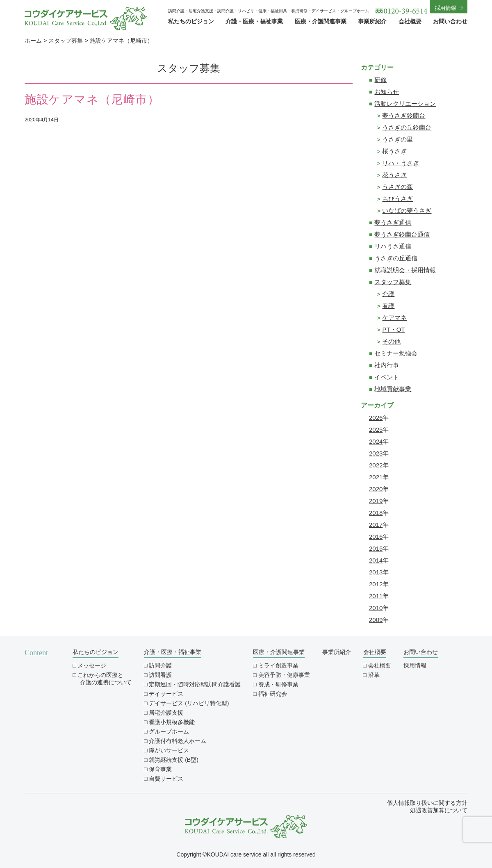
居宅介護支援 (166, 713)
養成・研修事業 (278, 684)
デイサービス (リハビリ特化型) (189, 703)
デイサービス (166, 694)
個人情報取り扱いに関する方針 (427, 803)
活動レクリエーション (405, 104)
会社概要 (410, 21)
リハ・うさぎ (401, 163)
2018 (376, 513)
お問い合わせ (450, 21)
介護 (388, 294)
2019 (376, 501)
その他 (391, 341)
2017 (376, 525)
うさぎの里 (397, 139)
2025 (376, 429)
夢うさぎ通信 (393, 222)
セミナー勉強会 (396, 353)
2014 (376, 560)
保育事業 (160, 769)
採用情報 (415, 665)
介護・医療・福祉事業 (254, 21)
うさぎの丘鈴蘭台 (407, 127)
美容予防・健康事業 (284, 675)
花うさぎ (394, 175)
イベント (387, 377)
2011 (376, 596)
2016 (376, 537)
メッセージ (92, 665)
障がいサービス (169, 750)
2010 (376, 608)
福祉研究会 (273, 694)
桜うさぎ (394, 151)
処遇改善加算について (439, 810)
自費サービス (166, 779)
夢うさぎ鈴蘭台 (404, 115)
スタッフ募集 (393, 282)
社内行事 (387, 365)
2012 (376, 584)
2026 (376, 418)
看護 (388, 306)
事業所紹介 (372, 21)
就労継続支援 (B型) (174, 760)
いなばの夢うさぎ (407, 211)
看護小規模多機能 (172, 722)
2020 (376, 489)
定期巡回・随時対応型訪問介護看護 (195, 684)
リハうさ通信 (393, 246)
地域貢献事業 (393, 389)
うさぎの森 (397, 187)
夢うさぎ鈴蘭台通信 (402, 234)
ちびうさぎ (397, 199)
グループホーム (169, 731)
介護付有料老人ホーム (178, 741)
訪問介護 (160, 665)
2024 (376, 441)
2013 (376, 572)
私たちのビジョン (191, 21)
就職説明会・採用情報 (405, 270)
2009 (376, 620)
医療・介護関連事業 (321, 21)
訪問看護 (160, 675)
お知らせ (387, 92)
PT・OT (393, 329)
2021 (376, 477)
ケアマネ (394, 318)
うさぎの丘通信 (396, 258)
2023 (376, 453)
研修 (380, 80)
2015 (376, 548)
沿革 (374, 675)
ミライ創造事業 (278, 665)
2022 (376, 465)
